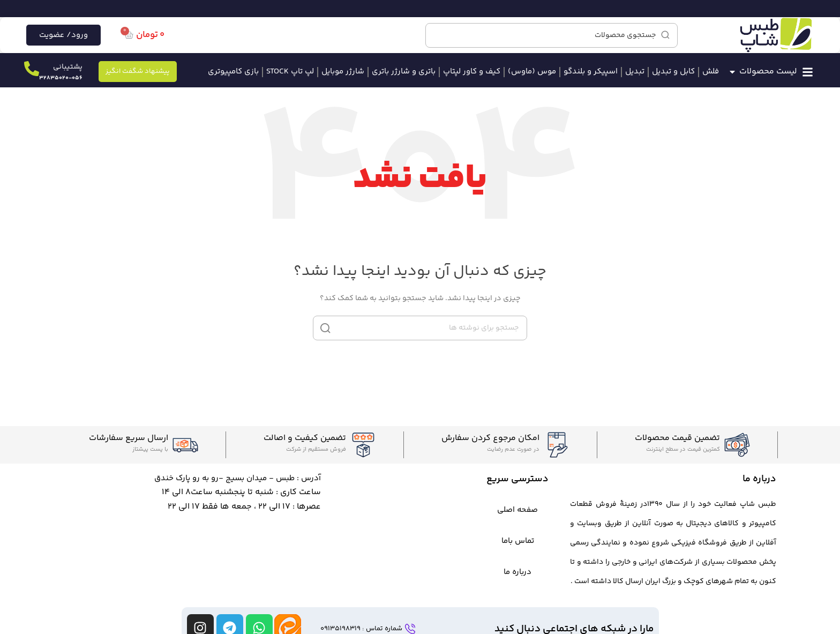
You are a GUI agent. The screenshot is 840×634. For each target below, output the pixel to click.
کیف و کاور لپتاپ (472, 72)
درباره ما (517, 572)
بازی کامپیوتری (233, 72)
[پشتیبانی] (32, 69)
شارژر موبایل (343, 72)
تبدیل (635, 72)
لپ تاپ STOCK (290, 72)
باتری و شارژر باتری (404, 72)
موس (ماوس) (532, 72)
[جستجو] (552, 35)
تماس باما (518, 541)
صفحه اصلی (517, 510)
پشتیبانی (68, 67)
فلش (711, 72)
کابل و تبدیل (673, 72)
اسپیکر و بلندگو (591, 72)
